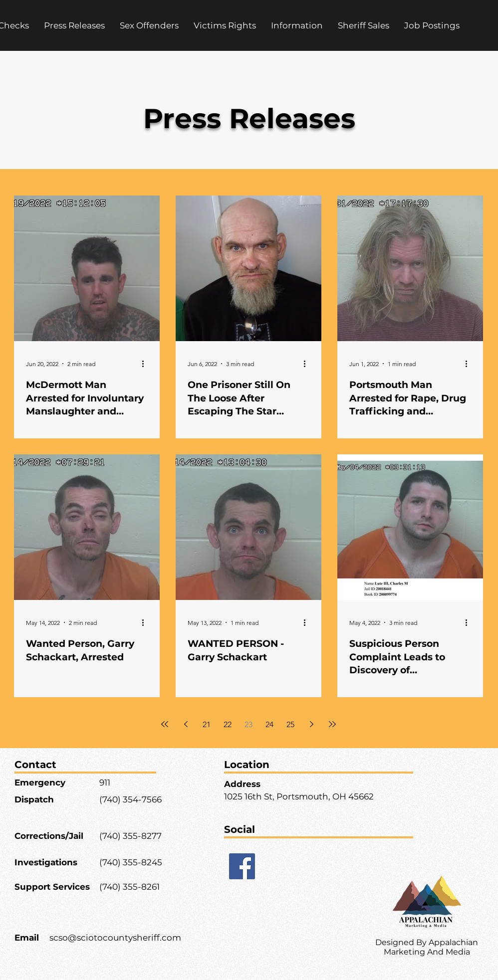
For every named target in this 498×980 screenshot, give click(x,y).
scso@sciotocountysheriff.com (115, 938)
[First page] (165, 724)
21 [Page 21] (207, 724)
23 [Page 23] (249, 724)
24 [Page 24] (269, 724)
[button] (225, 25)
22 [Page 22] (228, 724)
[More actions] (146, 364)
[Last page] (332, 724)
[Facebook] (242, 866)
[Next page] (311, 724)
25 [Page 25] (290, 724)
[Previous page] (186, 724)
